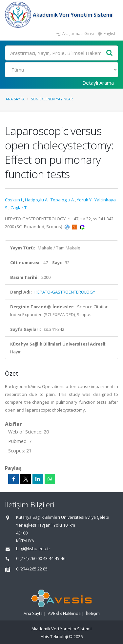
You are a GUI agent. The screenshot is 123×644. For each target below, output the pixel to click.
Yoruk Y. (85, 200)
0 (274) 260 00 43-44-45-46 (41, 559)
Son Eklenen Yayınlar (52, 99)
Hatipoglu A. (37, 200)
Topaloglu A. (63, 200)
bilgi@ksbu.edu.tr (33, 549)
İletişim (93, 613)
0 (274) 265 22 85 (32, 569)
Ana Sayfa (15, 99)
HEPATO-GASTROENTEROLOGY (65, 292)
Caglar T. (19, 208)
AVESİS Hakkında (64, 613)
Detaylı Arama (98, 83)
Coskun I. (14, 200)
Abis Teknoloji (54, 637)
